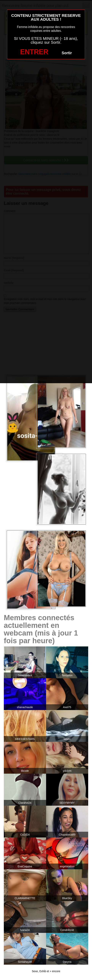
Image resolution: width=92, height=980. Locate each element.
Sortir (67, 53)
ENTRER (34, 52)
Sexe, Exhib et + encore (46, 971)
